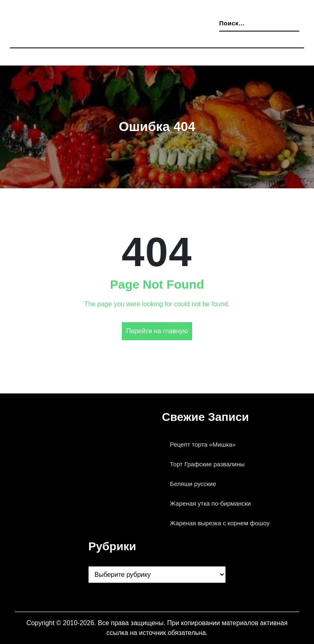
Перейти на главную (157, 331)
